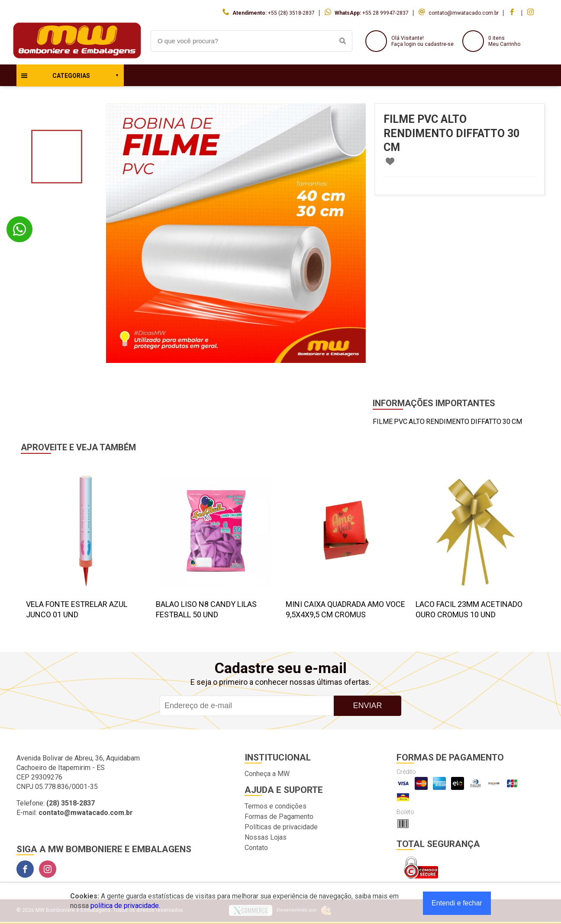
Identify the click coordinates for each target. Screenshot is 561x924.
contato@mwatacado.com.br (464, 13)
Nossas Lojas (266, 837)
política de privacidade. (125, 906)
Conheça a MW (267, 774)
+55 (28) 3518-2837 (291, 13)
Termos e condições (276, 806)
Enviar (367, 706)
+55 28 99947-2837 (385, 13)
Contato (256, 848)
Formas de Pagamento (279, 817)
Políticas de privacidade (281, 827)
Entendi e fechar (457, 903)
